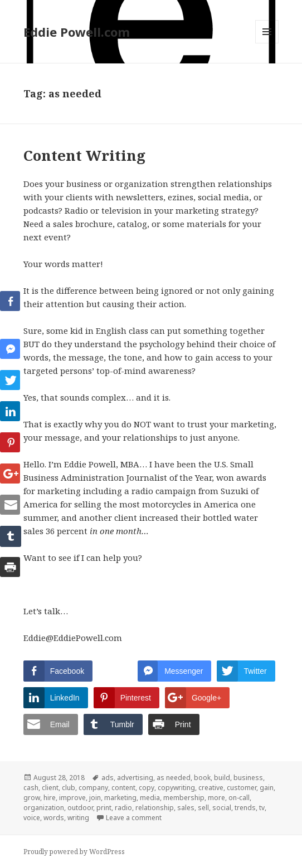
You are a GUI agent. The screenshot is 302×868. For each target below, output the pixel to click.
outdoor (80, 808)
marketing (120, 798)
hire (50, 798)
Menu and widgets (267, 43)
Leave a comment (134, 818)
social (222, 808)
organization (44, 808)
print (104, 808)
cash (31, 788)
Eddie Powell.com (77, 32)
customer (242, 788)
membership (184, 798)
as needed (174, 778)
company (93, 788)
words (54, 818)
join (95, 798)
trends (245, 808)
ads (108, 778)
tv (262, 808)
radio (123, 808)
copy (147, 788)
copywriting (176, 788)
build (222, 778)
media (150, 798)
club (69, 788)
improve (72, 798)
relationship (155, 808)
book (202, 778)
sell (203, 808)
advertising (135, 778)
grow (32, 798)
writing (78, 818)
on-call (239, 798)
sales (186, 808)
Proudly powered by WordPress (74, 852)
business (248, 778)
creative (211, 788)
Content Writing (84, 155)
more (216, 798)
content (123, 788)
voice (32, 818)
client (50, 788)
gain (267, 788)
